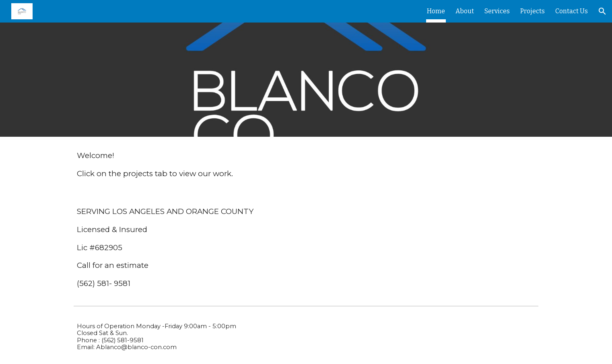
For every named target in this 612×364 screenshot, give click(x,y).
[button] (602, 11)
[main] (306, 165)
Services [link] (497, 11)
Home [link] (436, 11)
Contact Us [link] (572, 11)
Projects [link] (533, 11)
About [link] (465, 11)
